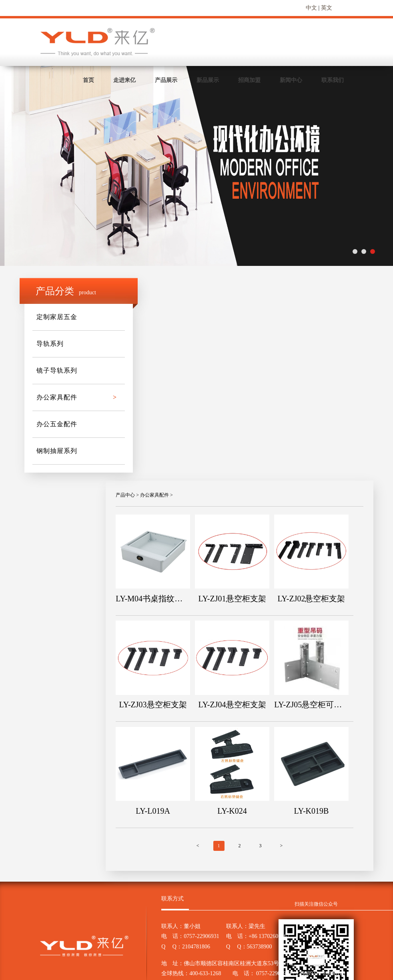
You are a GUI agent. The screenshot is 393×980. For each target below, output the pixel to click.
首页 (88, 80)
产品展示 (166, 80)
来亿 (98, 42)
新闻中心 (291, 80)
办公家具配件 (154, 495)
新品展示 (208, 80)
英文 (327, 8)
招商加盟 (249, 80)
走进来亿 (124, 80)
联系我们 (333, 80)
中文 (311, 8)
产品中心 (125, 495)
